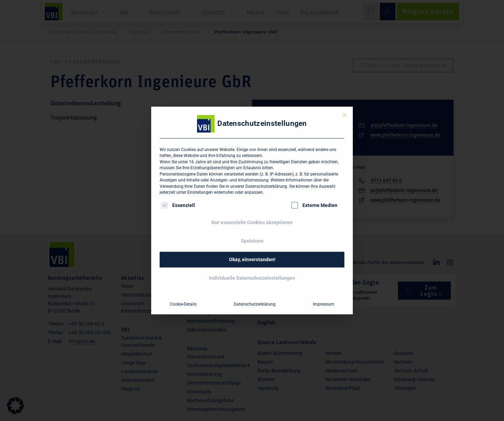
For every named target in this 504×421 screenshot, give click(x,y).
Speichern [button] (252, 241)
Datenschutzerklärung (266, 186)
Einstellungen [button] (200, 192)
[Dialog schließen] (344, 115)
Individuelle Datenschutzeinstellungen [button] (252, 278)
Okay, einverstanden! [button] (252, 259)
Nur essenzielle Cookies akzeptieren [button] (252, 222)
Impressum (324, 304)
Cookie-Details (183, 304)
